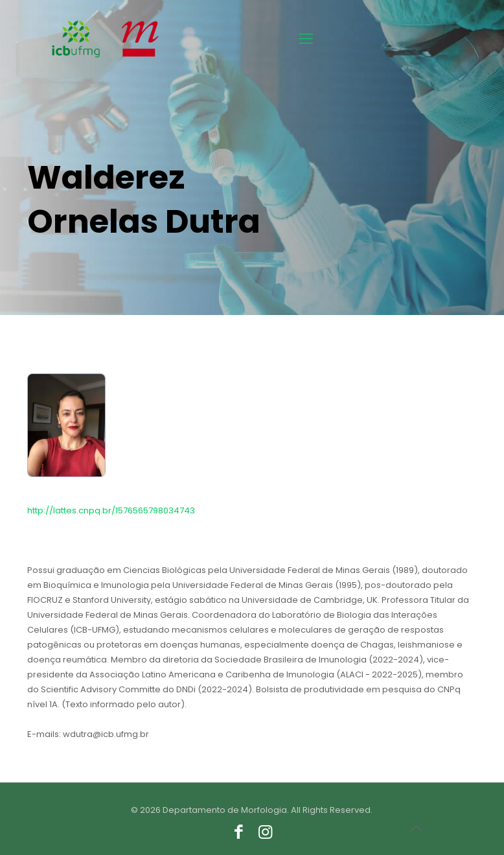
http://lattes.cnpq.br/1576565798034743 (111, 510)
